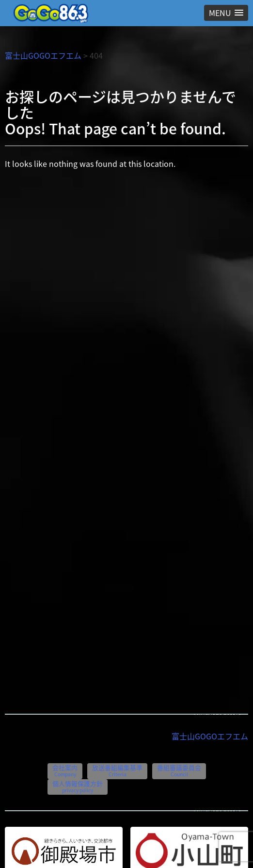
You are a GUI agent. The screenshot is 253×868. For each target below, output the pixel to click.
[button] (226, 13)
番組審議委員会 (179, 770)
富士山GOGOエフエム (43, 55)
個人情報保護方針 (78, 786)
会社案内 (65, 770)
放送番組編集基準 (117, 770)
